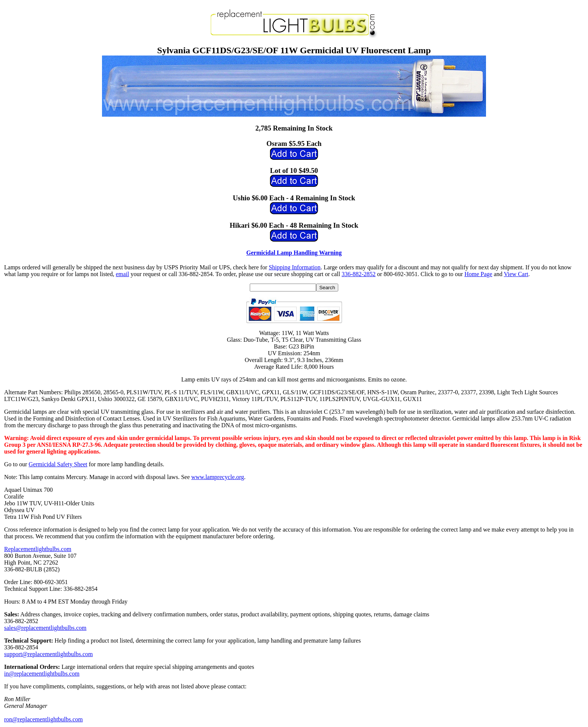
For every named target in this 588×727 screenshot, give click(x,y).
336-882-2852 (359, 274)
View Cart (516, 274)
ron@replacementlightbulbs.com (43, 719)
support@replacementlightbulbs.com (48, 654)
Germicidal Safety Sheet (58, 464)
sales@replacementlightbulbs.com (45, 628)
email (123, 274)
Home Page (478, 274)
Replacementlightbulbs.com (38, 549)
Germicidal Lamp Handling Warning (294, 253)
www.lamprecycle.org (218, 477)
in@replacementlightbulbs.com (42, 674)
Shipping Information (295, 267)
